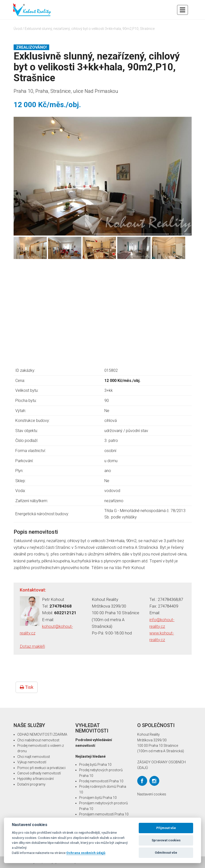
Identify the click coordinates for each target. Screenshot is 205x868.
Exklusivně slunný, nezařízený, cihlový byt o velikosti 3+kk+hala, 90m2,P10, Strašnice (90, 29)
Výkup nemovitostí (32, 762)
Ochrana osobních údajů (86, 853)
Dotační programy (31, 784)
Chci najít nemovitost (34, 757)
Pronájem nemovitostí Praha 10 (104, 814)
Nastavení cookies (152, 794)
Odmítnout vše (166, 853)
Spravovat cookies (166, 840)
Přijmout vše (166, 828)
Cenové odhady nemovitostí (39, 773)
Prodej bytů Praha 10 (95, 765)
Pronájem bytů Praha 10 (98, 798)
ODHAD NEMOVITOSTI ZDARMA (42, 734)
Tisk (27, 687)
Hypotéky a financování (35, 779)
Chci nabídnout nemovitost (38, 740)
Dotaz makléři (32, 646)
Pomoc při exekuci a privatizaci (41, 768)
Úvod (18, 29)
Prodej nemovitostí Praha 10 (101, 781)
